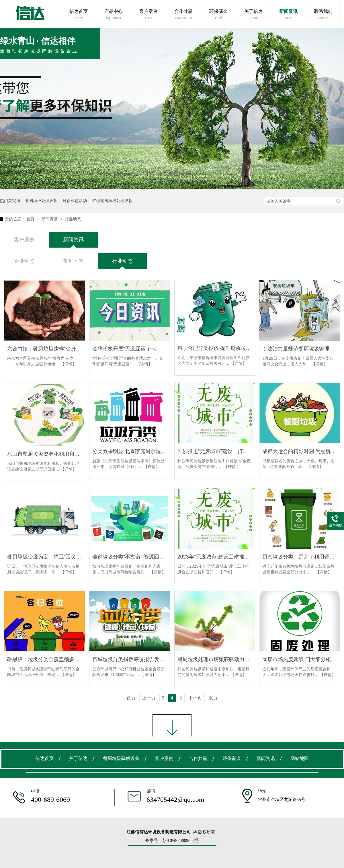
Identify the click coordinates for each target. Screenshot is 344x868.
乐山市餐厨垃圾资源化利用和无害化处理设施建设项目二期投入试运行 (45, 454)
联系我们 (323, 14)
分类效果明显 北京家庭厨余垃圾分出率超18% (130, 451)
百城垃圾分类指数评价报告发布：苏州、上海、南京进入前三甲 (130, 659)
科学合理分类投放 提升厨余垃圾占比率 (215, 348)
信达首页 (79, 14)
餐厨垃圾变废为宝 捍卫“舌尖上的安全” (45, 557)
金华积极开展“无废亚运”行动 (125, 349)
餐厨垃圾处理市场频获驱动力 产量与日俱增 (215, 659)
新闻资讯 (288, 14)
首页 (31, 219)
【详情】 (69, 364)
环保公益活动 (75, 201)
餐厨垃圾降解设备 (121, 758)
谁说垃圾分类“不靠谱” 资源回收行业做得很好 (130, 557)
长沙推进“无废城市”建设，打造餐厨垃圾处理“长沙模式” (215, 451)
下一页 (195, 698)
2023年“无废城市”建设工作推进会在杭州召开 (215, 557)
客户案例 (148, 14)
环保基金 (218, 14)
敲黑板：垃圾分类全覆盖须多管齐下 (45, 659)
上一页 (149, 698)
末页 (213, 698)
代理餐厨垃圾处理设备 (112, 201)
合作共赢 (183, 14)
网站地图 (300, 758)
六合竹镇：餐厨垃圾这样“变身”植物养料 (45, 349)
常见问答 (73, 261)
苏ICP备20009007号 (181, 840)
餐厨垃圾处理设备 (41, 201)
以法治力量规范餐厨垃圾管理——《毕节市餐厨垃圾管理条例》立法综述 (300, 349)
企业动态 (24, 261)
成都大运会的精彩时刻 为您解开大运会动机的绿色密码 (300, 451)
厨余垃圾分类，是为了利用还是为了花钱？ (300, 557)
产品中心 (114, 14)
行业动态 (73, 219)
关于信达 (253, 14)
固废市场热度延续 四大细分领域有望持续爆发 (300, 659)
